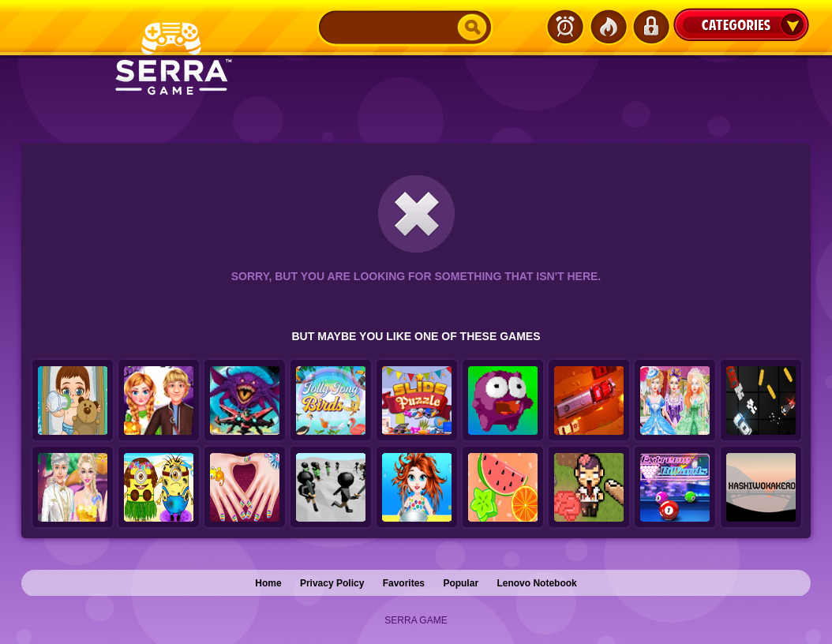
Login (650, 27)
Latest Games (565, 27)
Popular (461, 583)
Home (268, 583)
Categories (741, 24)
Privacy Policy (332, 583)
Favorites (404, 583)
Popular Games (608, 27)
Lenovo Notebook (536, 583)
